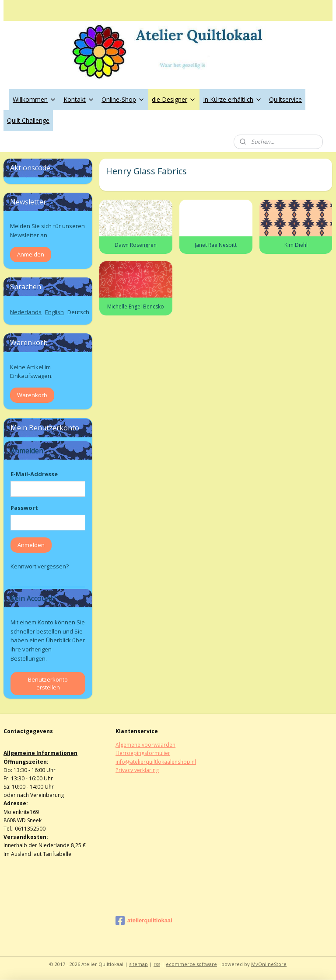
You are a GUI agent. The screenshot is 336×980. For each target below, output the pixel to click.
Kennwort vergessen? (40, 566)
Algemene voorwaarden (145, 745)
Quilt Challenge (28, 120)
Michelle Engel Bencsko (136, 306)
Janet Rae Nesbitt (216, 245)
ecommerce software (191, 964)
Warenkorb (32, 395)
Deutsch (78, 312)
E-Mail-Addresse (34, 474)
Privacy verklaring (137, 770)
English (54, 312)
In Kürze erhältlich (233, 99)
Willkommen (35, 99)
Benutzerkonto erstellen (48, 683)
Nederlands (26, 312)
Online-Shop (123, 99)
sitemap (138, 964)
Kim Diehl (296, 245)
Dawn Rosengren (136, 245)
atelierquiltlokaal (144, 921)
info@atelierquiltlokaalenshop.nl (156, 762)
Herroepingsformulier (143, 753)
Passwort (24, 508)
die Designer (174, 99)
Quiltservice (285, 99)
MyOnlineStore (269, 964)
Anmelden (31, 254)
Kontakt (79, 99)
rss (157, 964)
